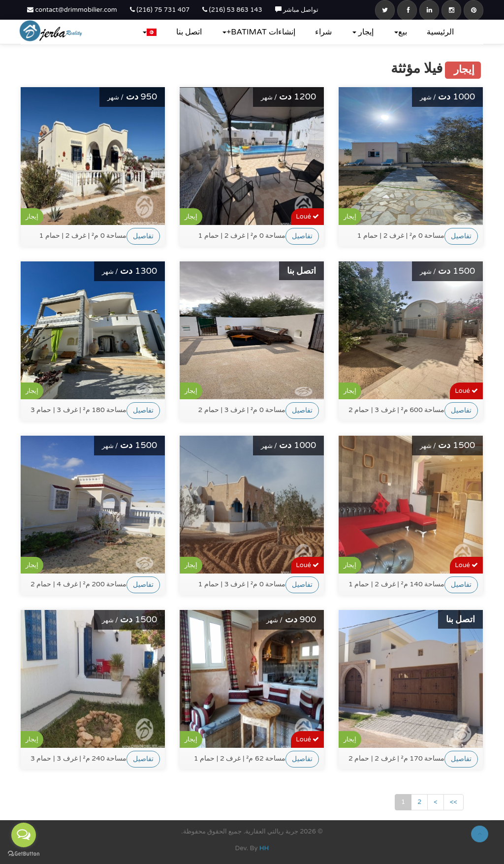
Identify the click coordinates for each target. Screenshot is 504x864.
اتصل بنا (189, 32)
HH (264, 848)
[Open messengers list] (24, 835)
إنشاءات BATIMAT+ (259, 32)
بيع (401, 32)
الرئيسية (440, 32)
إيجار (363, 32)
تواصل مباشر (297, 10)
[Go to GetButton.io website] (24, 854)
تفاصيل (143, 236)
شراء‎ (323, 32)
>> (454, 802)
